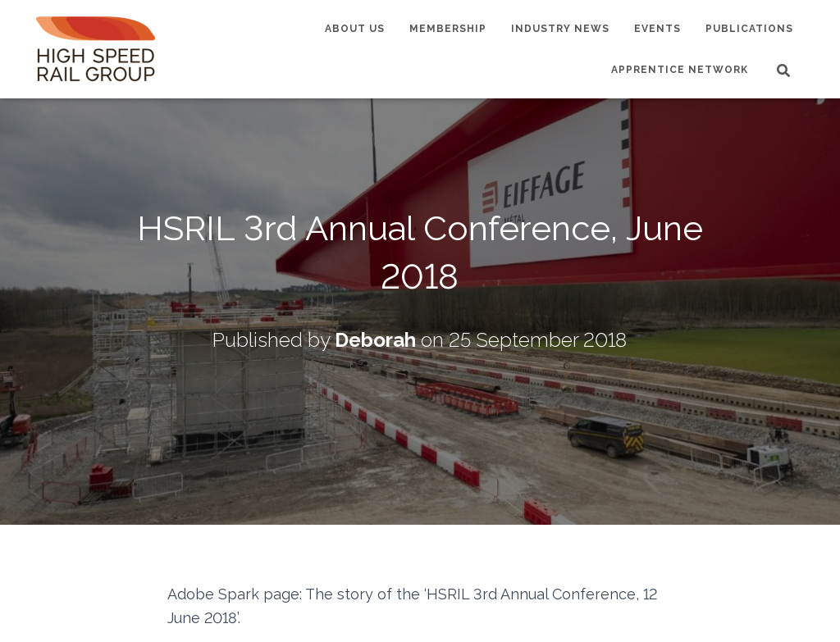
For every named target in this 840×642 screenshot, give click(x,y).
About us (355, 29)
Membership (448, 29)
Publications (749, 29)
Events (657, 29)
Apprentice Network (680, 70)
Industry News (560, 29)
